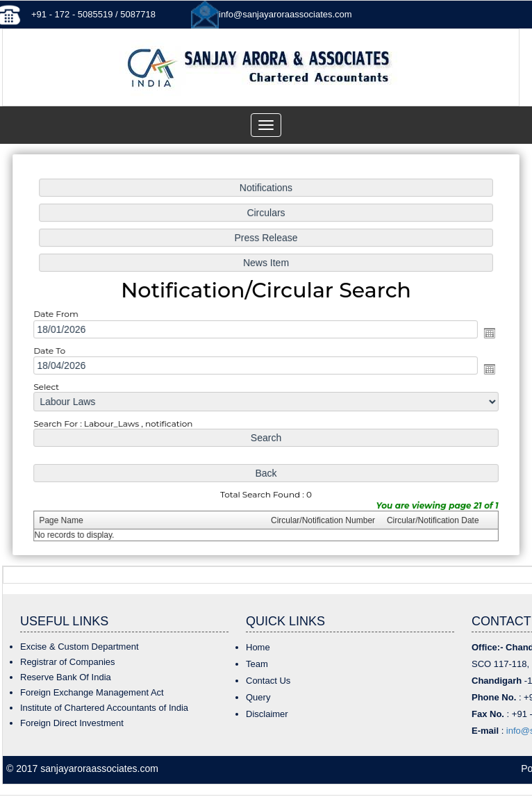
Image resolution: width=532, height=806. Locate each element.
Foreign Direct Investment (72, 723)
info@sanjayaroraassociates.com (285, 14)
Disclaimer (267, 714)
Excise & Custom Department (80, 647)
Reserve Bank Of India (66, 677)
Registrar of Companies (68, 662)
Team (257, 664)
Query (258, 697)
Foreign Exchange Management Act (92, 692)
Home (258, 647)
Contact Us (268, 681)
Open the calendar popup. (484, 333)
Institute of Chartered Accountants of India (104, 708)
